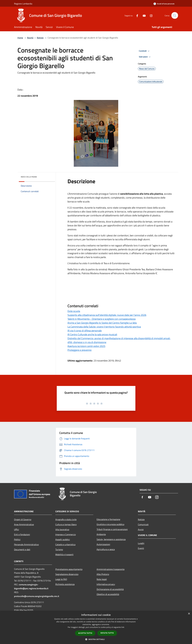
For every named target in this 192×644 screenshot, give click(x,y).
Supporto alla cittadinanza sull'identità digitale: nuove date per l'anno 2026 (107, 315)
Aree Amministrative (24, 524)
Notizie (40, 38)
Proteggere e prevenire (79, 350)
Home (20, 38)
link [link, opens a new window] (123, 627)
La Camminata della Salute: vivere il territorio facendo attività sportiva (104, 327)
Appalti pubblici (63, 539)
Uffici (17, 529)
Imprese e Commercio (66, 534)
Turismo (59, 549)
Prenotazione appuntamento (69, 569)
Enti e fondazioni (22, 534)
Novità (30, 38)
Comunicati (143, 524)
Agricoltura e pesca (106, 549)
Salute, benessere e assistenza (111, 539)
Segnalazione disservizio (67, 574)
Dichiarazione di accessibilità (110, 589)
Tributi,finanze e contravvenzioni (112, 529)
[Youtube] (143, 15)
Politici (17, 539)
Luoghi (141, 543)
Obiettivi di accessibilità (108, 594)
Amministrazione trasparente (111, 569)
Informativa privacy (106, 584)
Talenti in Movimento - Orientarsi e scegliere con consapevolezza (102, 319)
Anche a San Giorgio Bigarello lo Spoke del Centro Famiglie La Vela (102, 323)
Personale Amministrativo (26, 544)
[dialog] (96, 627)
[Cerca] (175, 15)
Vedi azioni (145, 57)
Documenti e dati (22, 549)
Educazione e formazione (108, 519)
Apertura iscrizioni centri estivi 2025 (86, 346)
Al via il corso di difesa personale (85, 331)
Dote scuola (74, 311)
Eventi (141, 548)
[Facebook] (136, 15)
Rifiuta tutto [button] (107, 633)
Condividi (145, 51)
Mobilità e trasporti (64, 554)
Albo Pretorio (103, 574)
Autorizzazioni (103, 544)
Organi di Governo (23, 519)
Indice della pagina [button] (29, 177)
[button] (96, 639)
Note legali (102, 579)
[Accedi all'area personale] (164, 4)
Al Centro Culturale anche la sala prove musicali (92, 334)
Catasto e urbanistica (65, 544)
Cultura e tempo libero (66, 524)
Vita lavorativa (62, 529)
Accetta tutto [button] (85, 633)
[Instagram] (150, 15)
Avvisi (141, 529)
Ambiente (101, 534)
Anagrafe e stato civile (66, 519)
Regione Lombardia (23, 4)
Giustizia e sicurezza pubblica (110, 524)
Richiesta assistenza (65, 584)
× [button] (189, 614)
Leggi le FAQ (61, 579)
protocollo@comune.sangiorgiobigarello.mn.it (37, 596)
